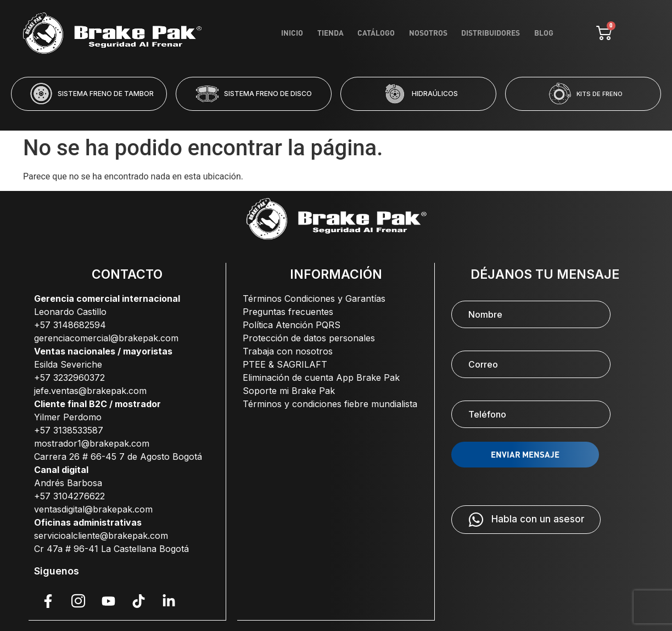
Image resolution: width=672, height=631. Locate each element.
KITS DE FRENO (600, 94)
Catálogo (405, 32)
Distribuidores (501, 32)
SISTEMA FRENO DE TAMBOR (106, 94)
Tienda (368, 32)
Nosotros (447, 32)
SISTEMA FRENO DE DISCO (268, 94)
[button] (292, 118)
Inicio (338, 32)
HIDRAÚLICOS (435, 94)
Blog (546, 32)
